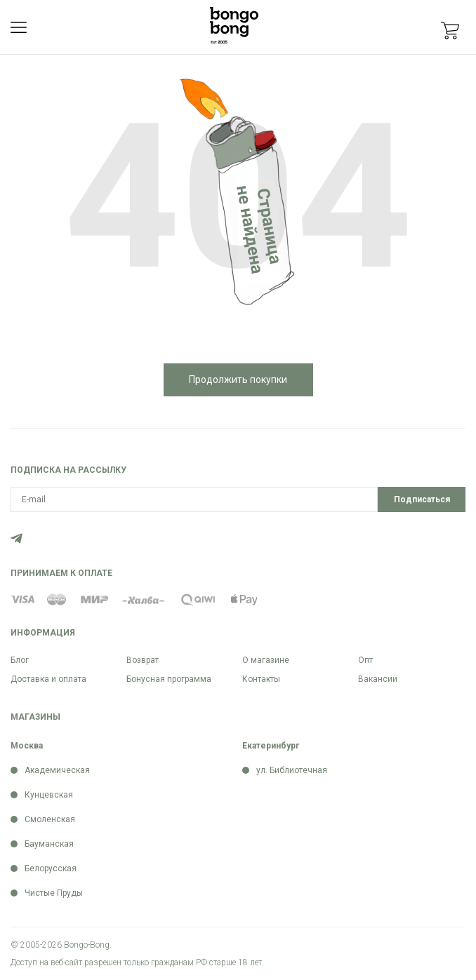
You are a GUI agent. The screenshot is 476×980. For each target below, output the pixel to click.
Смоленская (50, 819)
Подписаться (422, 499)
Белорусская (51, 868)
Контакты (261, 679)
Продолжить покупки (238, 380)
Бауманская (49, 844)
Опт (365, 660)
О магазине (266, 660)
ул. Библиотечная (292, 770)
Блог (20, 660)
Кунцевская (49, 795)
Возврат (143, 660)
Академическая (57, 770)
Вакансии (378, 679)
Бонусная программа (169, 679)
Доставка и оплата (48, 679)
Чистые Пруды (54, 893)
